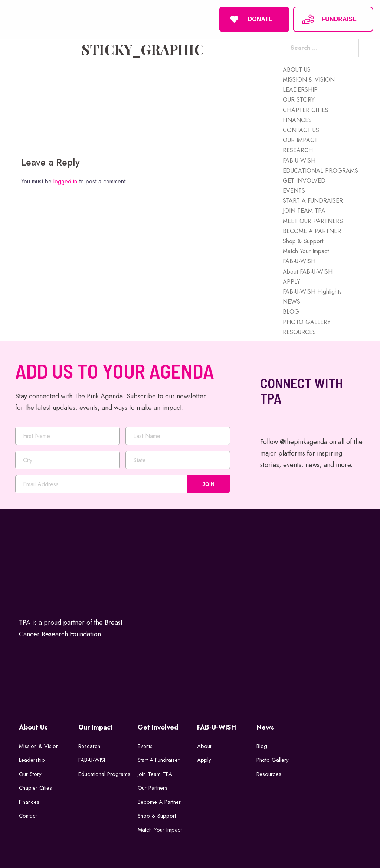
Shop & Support (303, 240)
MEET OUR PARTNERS (313, 220)
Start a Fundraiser (159, 759)
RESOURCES (299, 331)
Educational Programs (104, 773)
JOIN (208, 484)
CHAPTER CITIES (306, 109)
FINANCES (297, 119)
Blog (262, 745)
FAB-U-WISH (299, 160)
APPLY (291, 281)
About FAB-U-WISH (308, 271)
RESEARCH (298, 150)
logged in (65, 181)
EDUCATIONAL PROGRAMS (320, 170)
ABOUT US (297, 69)
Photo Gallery (273, 759)
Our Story (30, 773)
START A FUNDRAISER (313, 200)
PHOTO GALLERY (307, 321)
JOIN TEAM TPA (304, 210)
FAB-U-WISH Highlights (312, 291)
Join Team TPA (155, 773)
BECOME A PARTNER (312, 230)
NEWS (291, 301)
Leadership (32, 759)
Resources (269, 773)
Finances (29, 801)
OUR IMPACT (300, 139)
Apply (204, 759)
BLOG (291, 311)
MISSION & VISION (309, 79)
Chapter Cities (35, 787)
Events (145, 745)
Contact (28, 815)
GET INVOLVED (304, 180)
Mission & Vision (39, 745)
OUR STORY (299, 99)
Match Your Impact (306, 250)
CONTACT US (301, 129)
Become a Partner (159, 801)
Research (89, 745)
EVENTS (294, 190)
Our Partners (153, 787)
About (204, 745)
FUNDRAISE (329, 19)
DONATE (250, 19)
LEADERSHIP (300, 89)
